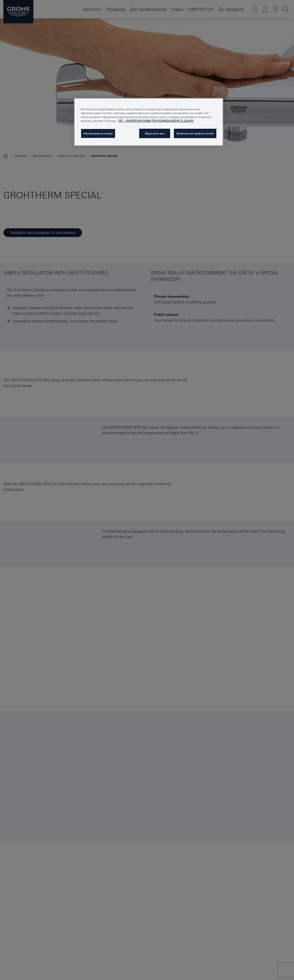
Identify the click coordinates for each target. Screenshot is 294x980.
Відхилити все (155, 133)
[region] (149, 122)
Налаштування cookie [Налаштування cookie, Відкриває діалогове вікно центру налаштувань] (98, 133)
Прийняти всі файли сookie (195, 133)
